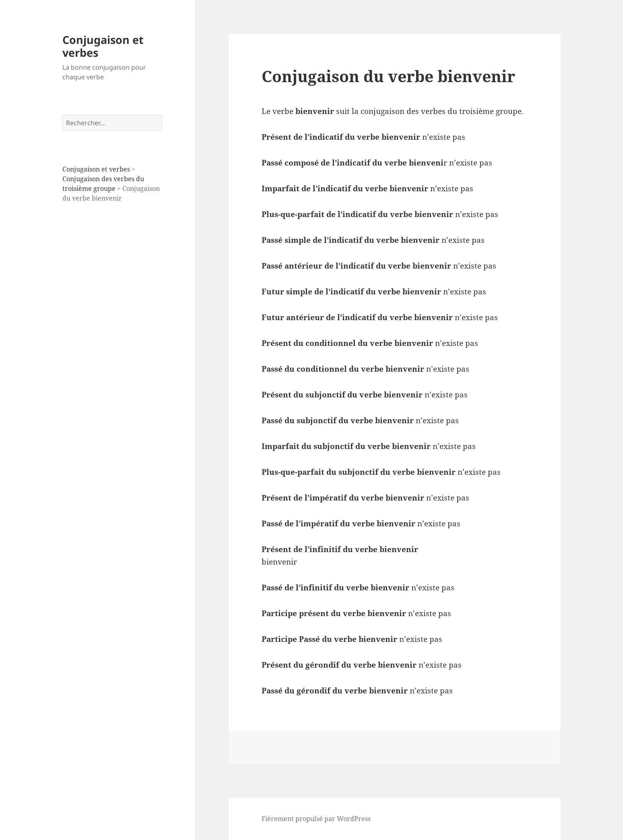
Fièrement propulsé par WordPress (316, 819)
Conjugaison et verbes (103, 46)
